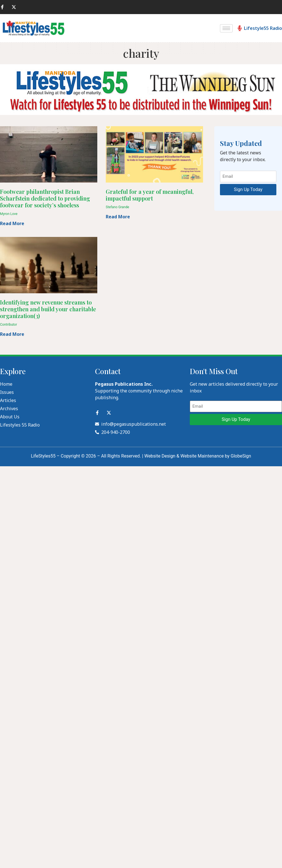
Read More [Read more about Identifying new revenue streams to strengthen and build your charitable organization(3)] (12, 334)
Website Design (160, 456)
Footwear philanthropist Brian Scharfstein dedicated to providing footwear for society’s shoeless (45, 198)
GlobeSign (241, 456)
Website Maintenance (202, 456)
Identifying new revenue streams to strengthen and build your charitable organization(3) (48, 309)
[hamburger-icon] (226, 28)
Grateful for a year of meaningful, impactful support (150, 195)
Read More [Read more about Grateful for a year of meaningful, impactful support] (118, 217)
